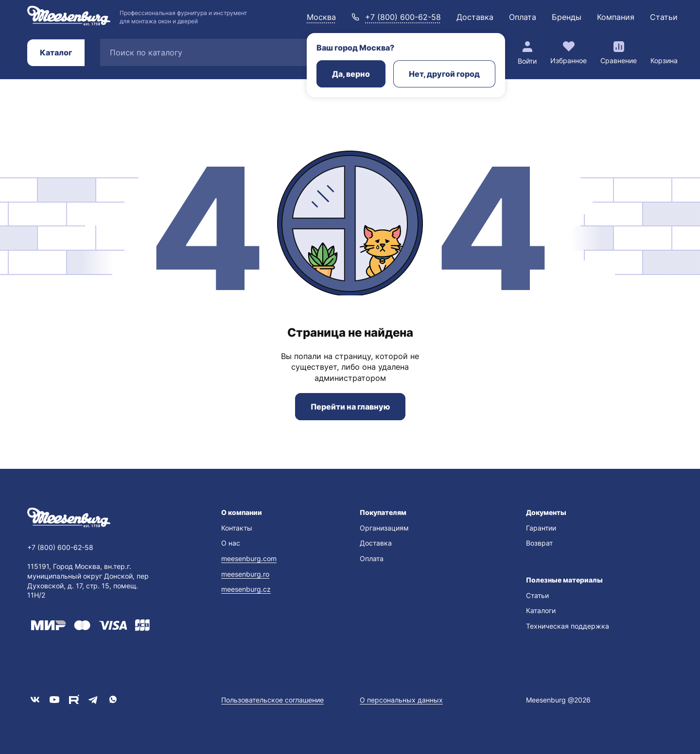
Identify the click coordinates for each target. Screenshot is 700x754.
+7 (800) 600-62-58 (403, 17)
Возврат (539, 543)
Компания (616, 17)
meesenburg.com (249, 558)
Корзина (664, 60)
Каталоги (541, 610)
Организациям (384, 528)
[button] (281, 513)
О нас (231, 543)
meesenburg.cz (246, 589)
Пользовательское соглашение (272, 700)
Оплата (523, 17)
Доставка (475, 17)
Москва (321, 17)
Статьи (664, 17)
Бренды (567, 17)
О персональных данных (401, 700)
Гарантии (541, 528)
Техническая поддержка (568, 626)
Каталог (56, 52)
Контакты (237, 528)
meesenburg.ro (245, 574)
